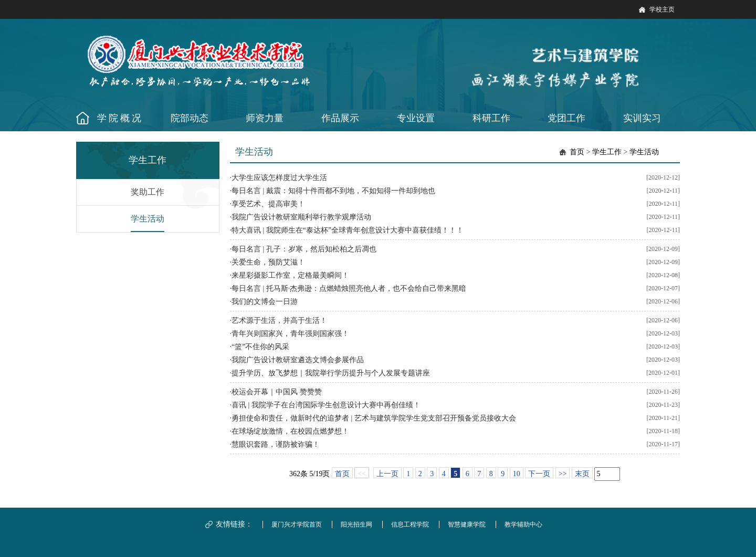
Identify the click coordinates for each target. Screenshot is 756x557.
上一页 (387, 474)
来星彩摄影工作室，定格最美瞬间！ (290, 275)
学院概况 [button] (120, 118)
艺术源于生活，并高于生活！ (279, 320)
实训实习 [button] (642, 118)
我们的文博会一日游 (265, 302)
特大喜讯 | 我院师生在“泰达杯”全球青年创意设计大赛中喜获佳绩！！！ (348, 230)
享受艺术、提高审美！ (268, 204)
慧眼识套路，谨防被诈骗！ (276, 444)
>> (563, 474)
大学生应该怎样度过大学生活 (279, 178)
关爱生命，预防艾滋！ (268, 262)
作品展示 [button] (340, 118)
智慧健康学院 (467, 524)
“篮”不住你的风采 (260, 347)
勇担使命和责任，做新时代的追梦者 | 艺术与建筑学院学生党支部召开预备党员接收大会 (374, 418)
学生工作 (607, 152)
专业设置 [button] (416, 118)
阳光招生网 (356, 524)
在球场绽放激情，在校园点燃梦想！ (290, 431)
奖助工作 (148, 192)
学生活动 (148, 219)
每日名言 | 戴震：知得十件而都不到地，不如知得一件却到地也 (333, 191)
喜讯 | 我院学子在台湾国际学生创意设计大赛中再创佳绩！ (326, 405)
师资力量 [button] (265, 118)
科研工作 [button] (491, 118)
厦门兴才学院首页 (297, 524)
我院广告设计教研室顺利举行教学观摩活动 (301, 217)
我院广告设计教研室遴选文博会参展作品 (298, 360)
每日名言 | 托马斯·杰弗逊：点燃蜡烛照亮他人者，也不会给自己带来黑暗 (349, 288)
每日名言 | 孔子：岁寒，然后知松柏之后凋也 (304, 249)
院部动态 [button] (190, 118)
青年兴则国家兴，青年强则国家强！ (290, 334)
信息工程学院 (410, 524)
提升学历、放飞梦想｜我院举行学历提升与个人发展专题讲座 (331, 373)
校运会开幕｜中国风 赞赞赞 (277, 392)
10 (517, 474)
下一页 (539, 474)
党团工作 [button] (566, 118)
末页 (582, 474)
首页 (577, 152)
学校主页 (662, 9)
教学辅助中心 (523, 524)
